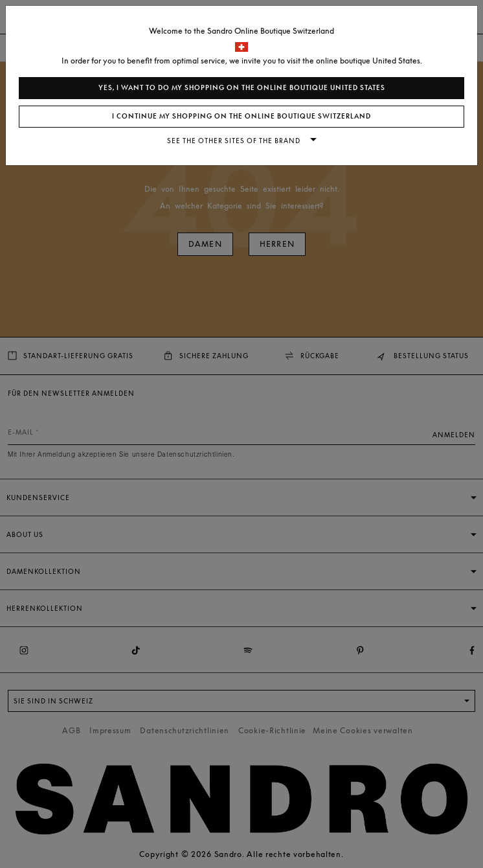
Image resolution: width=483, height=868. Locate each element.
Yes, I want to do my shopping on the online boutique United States (242, 88)
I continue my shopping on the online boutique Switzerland (241, 116)
